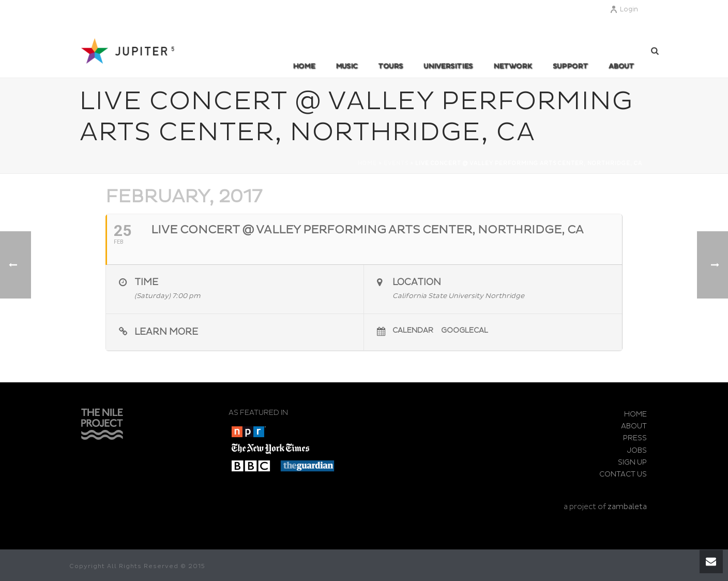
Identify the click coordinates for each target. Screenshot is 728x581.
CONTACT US (623, 474)
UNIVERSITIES (448, 66)
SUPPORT (570, 66)
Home (304, 66)
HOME (635, 414)
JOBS (637, 450)
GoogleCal (465, 330)
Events (396, 163)
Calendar (413, 330)
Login (624, 10)
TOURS (390, 66)
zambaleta (627, 507)
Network (513, 66)
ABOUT (621, 66)
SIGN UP (632, 462)
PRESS (635, 438)
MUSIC (346, 66)
